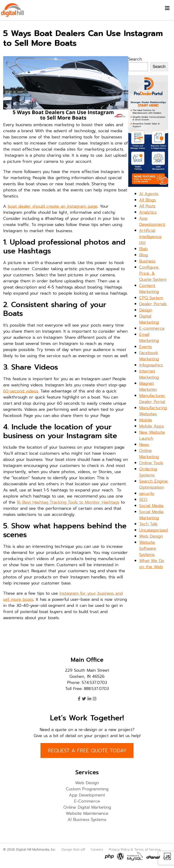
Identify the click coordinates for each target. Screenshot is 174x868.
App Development (152, 221)
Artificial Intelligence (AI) (150, 237)
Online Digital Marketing (87, 807)
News (144, 445)
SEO (143, 500)
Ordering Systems (148, 472)
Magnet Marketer (148, 386)
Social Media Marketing (151, 515)
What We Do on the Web (152, 564)
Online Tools (151, 463)
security (147, 493)
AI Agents (149, 194)
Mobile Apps (151, 426)
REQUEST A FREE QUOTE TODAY (87, 751)
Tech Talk (148, 524)
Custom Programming (87, 789)
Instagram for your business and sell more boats (63, 596)
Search (135, 59)
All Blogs (148, 200)
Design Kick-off (74, 849)
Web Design (151, 536)
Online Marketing (149, 454)
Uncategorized (153, 530)
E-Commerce (87, 801)
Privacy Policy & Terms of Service (135, 849)
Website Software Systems (148, 548)
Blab (143, 249)
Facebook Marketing (149, 356)
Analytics (148, 212)
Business (147, 261)
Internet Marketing (149, 374)
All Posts (147, 206)
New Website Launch (152, 435)
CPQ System (151, 298)
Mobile (146, 420)
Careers (97, 849)
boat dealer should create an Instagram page (53, 206)
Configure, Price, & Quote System (153, 273)
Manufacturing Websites (153, 411)
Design (146, 310)
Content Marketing (149, 289)
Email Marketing (149, 338)
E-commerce (152, 328)
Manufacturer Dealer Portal (152, 399)
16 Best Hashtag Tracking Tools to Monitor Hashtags (68, 502)
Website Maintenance (87, 813)
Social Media (151, 506)
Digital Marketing (149, 319)
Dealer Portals (153, 304)
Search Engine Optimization (153, 484)
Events (145, 347)
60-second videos (21, 391)
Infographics (151, 365)
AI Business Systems (87, 820)
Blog (143, 255)
